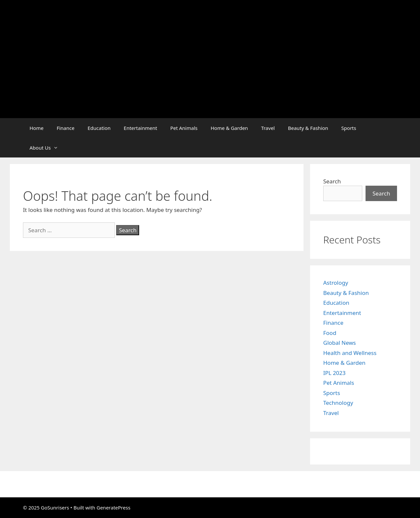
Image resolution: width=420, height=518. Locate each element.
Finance (66, 128)
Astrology (336, 283)
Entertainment (140, 128)
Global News (340, 343)
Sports (349, 128)
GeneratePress (113, 508)
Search (332, 181)
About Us (47, 148)
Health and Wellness (350, 353)
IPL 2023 (334, 373)
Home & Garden (229, 128)
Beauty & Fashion (308, 128)
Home (37, 128)
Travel (268, 128)
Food (330, 333)
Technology (338, 403)
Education (99, 128)
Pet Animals (184, 128)
